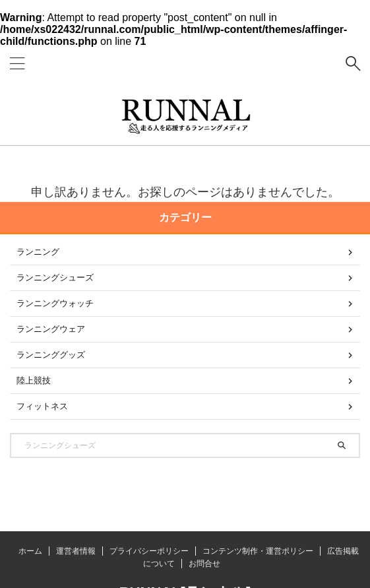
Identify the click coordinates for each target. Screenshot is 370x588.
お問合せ (204, 564)
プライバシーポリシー (149, 551)
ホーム (30, 551)
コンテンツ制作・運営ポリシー (258, 551)
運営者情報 (76, 551)
